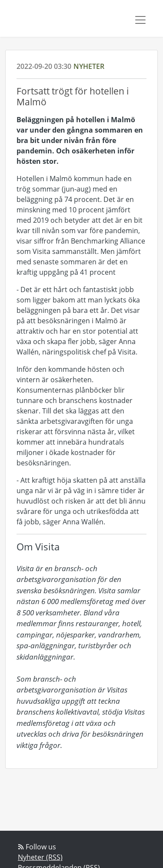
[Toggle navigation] (140, 20)
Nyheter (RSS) (40, 857)
